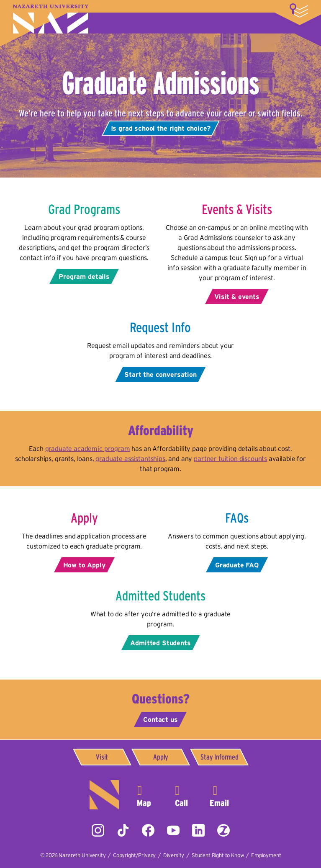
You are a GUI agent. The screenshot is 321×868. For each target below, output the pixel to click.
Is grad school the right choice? (161, 128)
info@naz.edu (219, 795)
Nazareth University (51, 19)
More (299, 10)
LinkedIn (198, 830)
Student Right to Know (218, 855)
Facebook (148, 830)
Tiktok (123, 830)
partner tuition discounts (230, 458)
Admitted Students (160, 643)
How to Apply (84, 565)
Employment (266, 855)
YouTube (173, 830)
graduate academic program (88, 448)
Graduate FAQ (237, 565)
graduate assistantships (130, 458)
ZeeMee (223, 830)
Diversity (174, 855)
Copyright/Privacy (134, 855)
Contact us (160, 719)
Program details (84, 276)
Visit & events (237, 296)
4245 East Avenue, (144, 795)
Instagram (98, 830)
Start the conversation (160, 374)
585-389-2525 (182, 795)
